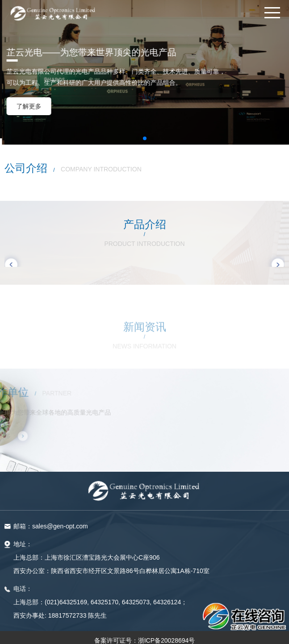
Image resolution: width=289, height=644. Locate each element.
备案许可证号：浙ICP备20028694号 (145, 636)
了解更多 (252, 106)
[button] (138, 133)
